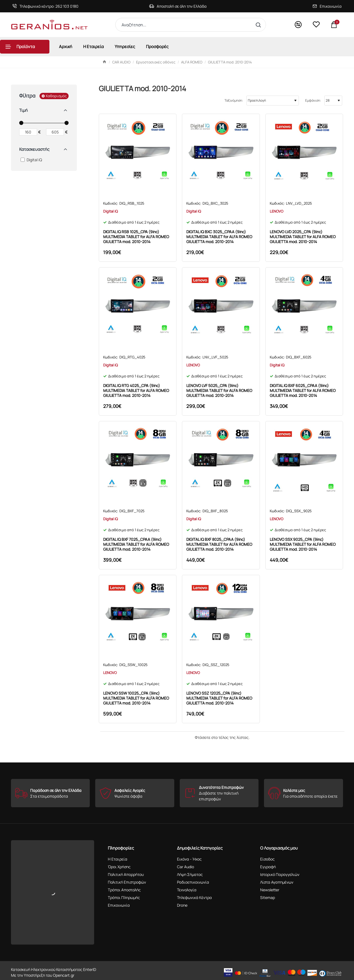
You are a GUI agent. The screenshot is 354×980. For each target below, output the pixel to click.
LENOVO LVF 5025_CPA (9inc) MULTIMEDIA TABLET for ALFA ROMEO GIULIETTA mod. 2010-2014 (219, 391)
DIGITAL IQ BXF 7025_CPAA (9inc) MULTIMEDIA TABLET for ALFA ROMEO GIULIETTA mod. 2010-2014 (136, 544)
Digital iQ (110, 211)
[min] (28, 132)
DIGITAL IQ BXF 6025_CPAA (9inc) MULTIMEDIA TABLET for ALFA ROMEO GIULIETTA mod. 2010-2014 (303, 391)
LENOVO (276, 211)
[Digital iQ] (23, 160)
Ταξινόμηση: (234, 100)
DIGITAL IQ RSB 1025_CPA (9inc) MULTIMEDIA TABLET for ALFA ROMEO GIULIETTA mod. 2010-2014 (136, 237)
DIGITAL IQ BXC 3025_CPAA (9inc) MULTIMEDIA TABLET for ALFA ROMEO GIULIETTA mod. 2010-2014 (219, 237)
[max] (55, 132)
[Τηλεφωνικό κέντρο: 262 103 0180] (45, 6)
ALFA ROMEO (192, 62)
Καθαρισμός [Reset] (56, 96)
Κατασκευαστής (34, 149)
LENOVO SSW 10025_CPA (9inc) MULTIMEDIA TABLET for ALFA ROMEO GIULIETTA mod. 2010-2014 (136, 698)
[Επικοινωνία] (327, 6)
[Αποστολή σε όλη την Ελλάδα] (178, 6)
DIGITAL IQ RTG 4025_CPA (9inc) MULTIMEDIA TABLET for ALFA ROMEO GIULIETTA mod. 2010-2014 (136, 391)
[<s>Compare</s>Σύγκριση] (298, 25)
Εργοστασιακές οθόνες (156, 62)
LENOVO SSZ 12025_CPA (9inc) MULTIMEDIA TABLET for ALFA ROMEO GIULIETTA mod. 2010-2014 (219, 698)
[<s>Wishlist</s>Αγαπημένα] (316, 25)
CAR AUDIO (121, 62)
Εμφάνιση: (313, 100)
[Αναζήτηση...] (259, 25)
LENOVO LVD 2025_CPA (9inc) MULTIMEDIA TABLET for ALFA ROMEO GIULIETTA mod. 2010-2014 (303, 237)
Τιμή (23, 110)
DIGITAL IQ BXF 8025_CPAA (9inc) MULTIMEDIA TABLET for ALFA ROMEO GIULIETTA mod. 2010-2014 (219, 544)
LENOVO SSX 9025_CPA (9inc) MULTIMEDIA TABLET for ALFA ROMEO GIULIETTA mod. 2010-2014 (303, 544)
